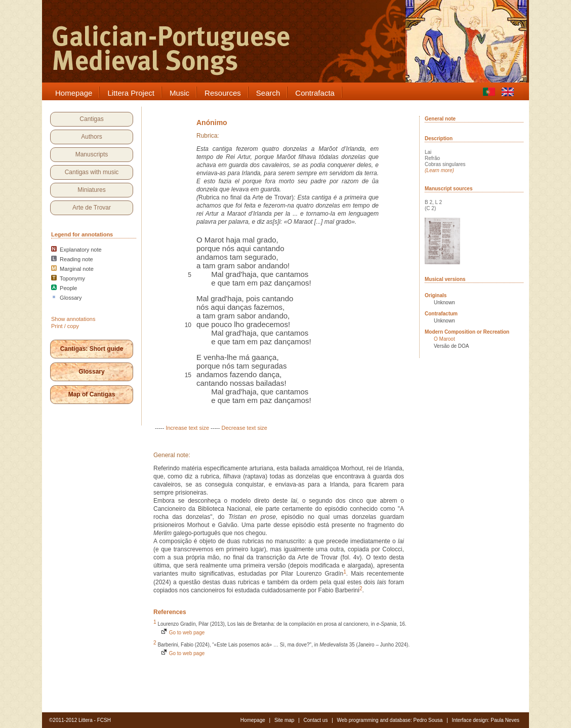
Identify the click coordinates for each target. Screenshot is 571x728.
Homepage (253, 720)
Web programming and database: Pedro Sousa (390, 720)
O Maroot (444, 339)
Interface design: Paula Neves (486, 720)
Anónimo (212, 123)
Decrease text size (244, 428)
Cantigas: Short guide (92, 349)
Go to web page (182, 633)
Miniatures (91, 190)
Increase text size (187, 428)
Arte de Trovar (92, 208)
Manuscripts (92, 154)
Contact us (316, 720)
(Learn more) (439, 170)
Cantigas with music (92, 172)
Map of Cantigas (92, 394)
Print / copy (65, 326)
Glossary (91, 372)
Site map (284, 720)
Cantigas (91, 119)
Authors (91, 137)
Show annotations (73, 319)
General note (440, 119)
